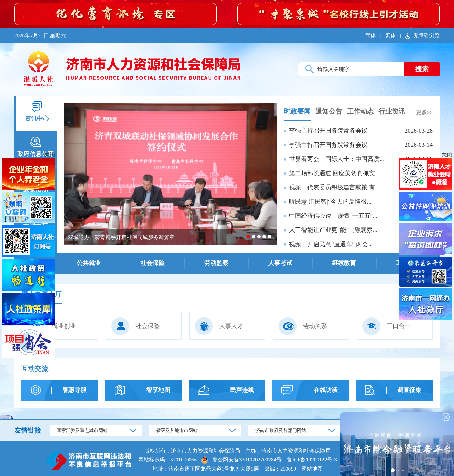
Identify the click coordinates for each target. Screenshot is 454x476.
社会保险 (135, 326)
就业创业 (52, 326)
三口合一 (387, 326)
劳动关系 (303, 326)
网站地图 (312, 469)
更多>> (424, 112)
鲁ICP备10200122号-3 (312, 460)
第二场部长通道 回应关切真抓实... (334, 173)
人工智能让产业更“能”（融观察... (333, 230)
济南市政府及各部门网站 (281, 430)
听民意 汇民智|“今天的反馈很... (330, 202)
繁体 (391, 35)
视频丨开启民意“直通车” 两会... (331, 244)
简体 (371, 35)
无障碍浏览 (423, 35)
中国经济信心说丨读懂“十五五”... (333, 216)
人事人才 (219, 326)
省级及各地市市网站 (177, 430)
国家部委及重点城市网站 (82, 430)
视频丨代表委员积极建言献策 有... (334, 187)
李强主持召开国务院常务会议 (328, 131)
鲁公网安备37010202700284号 (247, 460)
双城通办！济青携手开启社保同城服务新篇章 (121, 237)
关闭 (447, 155)
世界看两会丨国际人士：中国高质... (337, 159)
